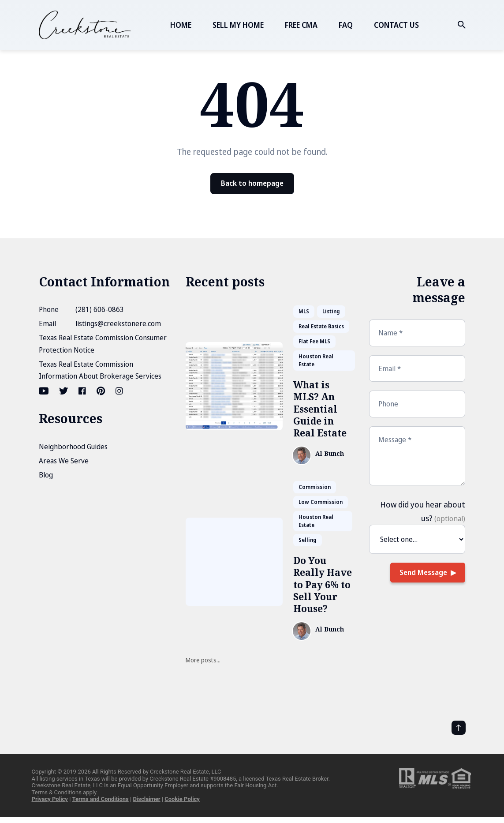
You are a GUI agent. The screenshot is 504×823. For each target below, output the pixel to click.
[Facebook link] (82, 391)
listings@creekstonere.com (118, 323)
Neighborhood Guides (73, 447)
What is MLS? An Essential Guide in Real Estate (320, 409)
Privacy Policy (50, 799)
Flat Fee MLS (314, 341)
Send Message (423, 572)
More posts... (203, 660)
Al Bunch (330, 454)
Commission (315, 487)
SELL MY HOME (238, 25)
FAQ (346, 25)
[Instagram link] (119, 391)
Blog (46, 475)
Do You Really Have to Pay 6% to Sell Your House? (323, 584)
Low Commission (321, 502)
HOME (181, 25)
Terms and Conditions (101, 799)
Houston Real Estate (316, 360)
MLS (304, 311)
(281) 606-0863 (100, 309)
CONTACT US (396, 25)
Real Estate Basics (321, 326)
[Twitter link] (63, 391)
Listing (331, 311)
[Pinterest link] (101, 391)
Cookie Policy (182, 799)
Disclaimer (146, 799)
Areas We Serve (64, 461)
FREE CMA (301, 25)
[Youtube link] (45, 391)
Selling (308, 540)
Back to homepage (252, 183)
